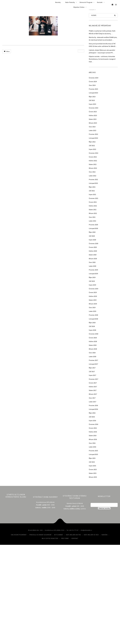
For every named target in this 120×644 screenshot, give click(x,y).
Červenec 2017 (93, 379)
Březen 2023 (93, 123)
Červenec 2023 (93, 108)
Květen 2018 (93, 341)
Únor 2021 (92, 217)
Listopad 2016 (93, 409)
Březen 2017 (93, 394)
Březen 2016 (93, 439)
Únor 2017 (92, 398)
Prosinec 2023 (93, 89)
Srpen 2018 (92, 330)
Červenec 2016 (93, 424)
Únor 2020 (92, 262)
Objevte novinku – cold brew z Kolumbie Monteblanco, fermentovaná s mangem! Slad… (102, 59)
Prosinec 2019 (93, 270)
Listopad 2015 (93, 454)
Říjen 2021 (92, 187)
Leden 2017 (92, 402)
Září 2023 (92, 100)
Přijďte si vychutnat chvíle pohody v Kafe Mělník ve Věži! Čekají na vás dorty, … (102, 32)
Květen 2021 (93, 206)
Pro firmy (65, 538)
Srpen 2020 (92, 240)
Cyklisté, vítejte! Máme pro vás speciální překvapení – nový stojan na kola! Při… (102, 51)
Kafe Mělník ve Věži (91, 535)
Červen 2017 (93, 383)
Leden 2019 (92, 311)
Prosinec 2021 (93, 179)
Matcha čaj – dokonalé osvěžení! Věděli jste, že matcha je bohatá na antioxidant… (103, 39)
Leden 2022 (92, 176)
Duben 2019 (93, 300)
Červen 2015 (93, 469)
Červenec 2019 (93, 289)
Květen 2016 (93, 432)
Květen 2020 (93, 251)
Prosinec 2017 (93, 360)
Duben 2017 (93, 390)
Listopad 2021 (93, 183)
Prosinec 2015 (93, 451)
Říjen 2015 (92, 458)
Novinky (58, 2)
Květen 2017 (93, 387)
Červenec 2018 (93, 334)
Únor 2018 (92, 353)
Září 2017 (92, 372)
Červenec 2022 (93, 153)
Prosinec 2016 (93, 405)
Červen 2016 (93, 428)
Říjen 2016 (92, 413)
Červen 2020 (93, 247)
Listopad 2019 (93, 274)
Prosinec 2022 (93, 134)
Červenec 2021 (93, 198)
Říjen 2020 (92, 232)
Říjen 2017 (92, 368)
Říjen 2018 (92, 323)
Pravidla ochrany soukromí (40, 535)
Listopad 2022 (93, 138)
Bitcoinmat (59, 535)
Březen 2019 (93, 304)
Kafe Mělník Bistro (73, 535)
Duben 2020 (93, 255)
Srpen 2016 (92, 421)
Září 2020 (92, 236)
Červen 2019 (93, 292)
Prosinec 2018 (93, 315)
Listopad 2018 (93, 319)
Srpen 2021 (92, 194)
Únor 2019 (92, 307)
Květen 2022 (93, 161)
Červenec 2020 (93, 243)
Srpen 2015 (92, 466)
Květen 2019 (93, 296)
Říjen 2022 (92, 142)
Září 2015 (92, 462)
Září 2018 (92, 326)
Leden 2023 (92, 130)
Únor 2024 (92, 85)
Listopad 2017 (93, 364)
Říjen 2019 (92, 277)
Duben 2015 (93, 473)
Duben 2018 (93, 345)
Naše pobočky (70, 2)
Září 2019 (92, 281)
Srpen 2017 (92, 375)
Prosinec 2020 (93, 225)
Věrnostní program (86, 2)
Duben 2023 (93, 119)
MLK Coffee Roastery (50, 538)
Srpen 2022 (92, 149)
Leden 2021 (92, 221)
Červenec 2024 (93, 78)
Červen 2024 (93, 82)
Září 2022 (92, 146)
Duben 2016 (93, 436)
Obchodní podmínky (19, 535)
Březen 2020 (93, 259)
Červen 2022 (93, 157)
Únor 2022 (92, 172)
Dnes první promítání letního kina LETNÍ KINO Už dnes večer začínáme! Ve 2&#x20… (103, 45)
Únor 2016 (92, 443)
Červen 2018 (93, 338)
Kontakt (100, 2)
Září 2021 (92, 191)
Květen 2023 (93, 115)
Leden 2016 (92, 447)
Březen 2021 (93, 213)
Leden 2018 (92, 357)
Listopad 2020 (93, 228)
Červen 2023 (93, 112)
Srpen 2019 (92, 285)
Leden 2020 (92, 266)
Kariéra (105, 535)
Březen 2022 (93, 168)
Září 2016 (92, 417)
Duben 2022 (93, 164)
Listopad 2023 (93, 93)
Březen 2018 (93, 349)
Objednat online (79, 7)
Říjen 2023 (92, 97)
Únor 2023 (92, 127)
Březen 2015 (93, 477)
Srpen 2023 (92, 104)
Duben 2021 (93, 210)
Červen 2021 (93, 202)
